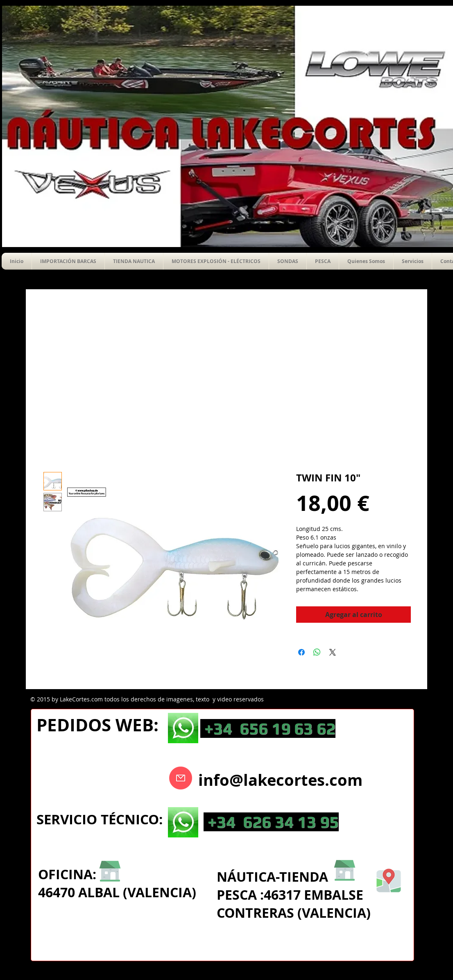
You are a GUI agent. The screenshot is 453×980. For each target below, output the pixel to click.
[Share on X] (333, 652)
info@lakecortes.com (280, 780)
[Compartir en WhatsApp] (317, 652)
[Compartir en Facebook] (301, 652)
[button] (288, 261)
